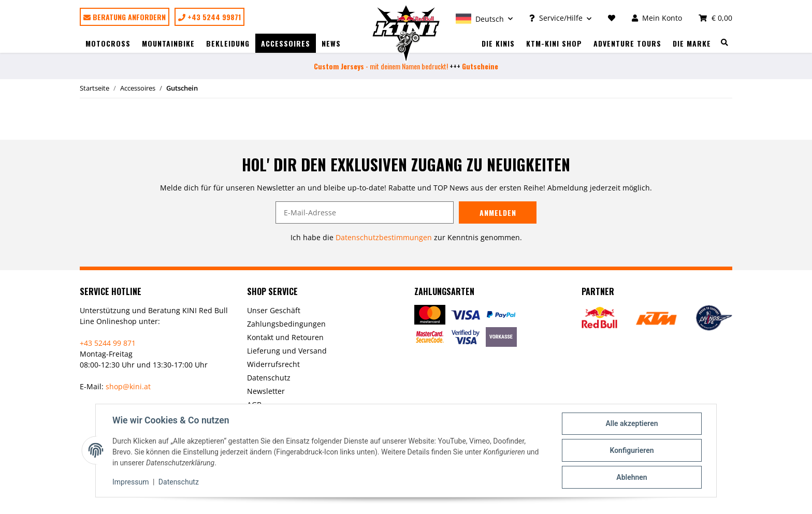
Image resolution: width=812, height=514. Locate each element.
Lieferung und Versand (287, 351)
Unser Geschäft (274, 310)
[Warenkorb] (711, 18)
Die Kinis (498, 43)
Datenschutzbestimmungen (384, 237)
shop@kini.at (128, 386)
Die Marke (692, 43)
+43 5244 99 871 (108, 343)
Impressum (130, 482)
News (331, 43)
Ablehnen (632, 477)
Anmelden (498, 212)
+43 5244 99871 (209, 17)
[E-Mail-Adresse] (365, 212)
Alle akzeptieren (632, 423)
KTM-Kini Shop (554, 43)
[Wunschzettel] (612, 18)
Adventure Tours (627, 43)
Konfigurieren (632, 450)
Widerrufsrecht (273, 364)
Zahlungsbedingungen (286, 324)
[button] (484, 18)
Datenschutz (269, 378)
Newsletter (266, 391)
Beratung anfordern (125, 17)
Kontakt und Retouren (285, 337)
